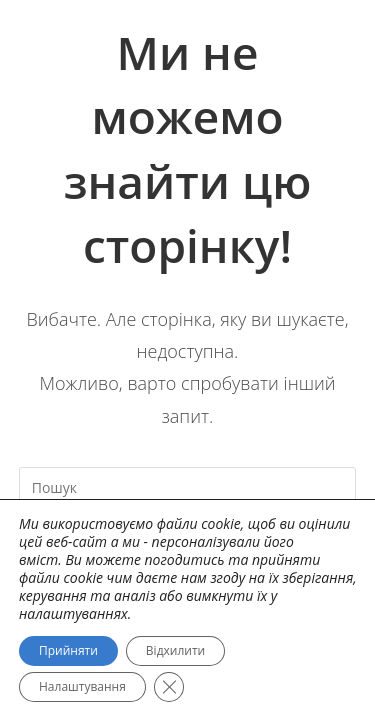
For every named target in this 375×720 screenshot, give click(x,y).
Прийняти (68, 650)
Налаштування (82, 686)
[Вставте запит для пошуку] (188, 487)
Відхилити (175, 650)
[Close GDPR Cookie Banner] (169, 687)
